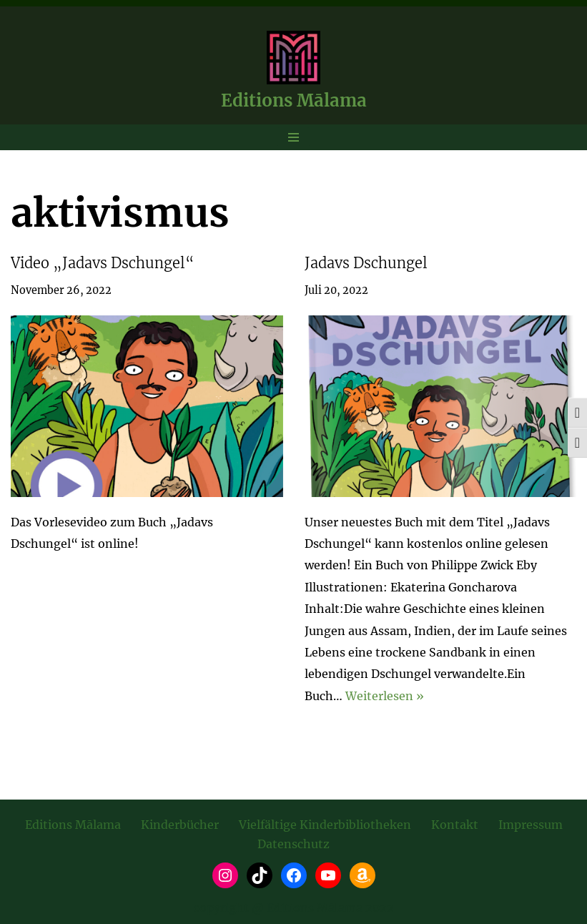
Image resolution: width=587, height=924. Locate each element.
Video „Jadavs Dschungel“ (103, 263)
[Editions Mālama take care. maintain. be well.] (294, 74)
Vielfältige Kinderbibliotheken (325, 825)
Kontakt (455, 825)
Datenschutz (293, 844)
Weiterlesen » (385, 696)
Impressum (531, 825)
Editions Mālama (73, 825)
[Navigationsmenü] (293, 137)
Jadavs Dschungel (366, 263)
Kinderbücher (180, 825)
